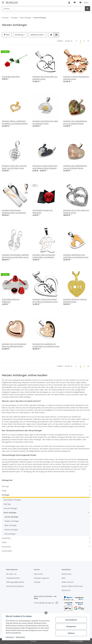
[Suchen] (43, 9)
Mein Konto (38, 574)
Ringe (4, 491)
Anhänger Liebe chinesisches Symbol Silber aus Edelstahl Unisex (44, 256)
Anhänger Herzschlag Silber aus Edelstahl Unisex (45, 78)
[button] (69, 3)
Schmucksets (7, 551)
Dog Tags (7, 504)
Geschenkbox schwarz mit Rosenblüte (43, 211)
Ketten (4, 542)
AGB (63, 578)
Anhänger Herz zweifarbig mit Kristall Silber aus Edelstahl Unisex (46, 345)
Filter (7, 35)
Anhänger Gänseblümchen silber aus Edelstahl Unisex (45, 122)
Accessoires (6, 547)
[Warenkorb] (84, 3)
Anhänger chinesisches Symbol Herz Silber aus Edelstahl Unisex (45, 300)
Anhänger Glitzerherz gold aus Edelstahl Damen (75, 300)
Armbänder (6, 538)
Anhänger (6, 495)
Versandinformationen (15, 586)
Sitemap (37, 582)
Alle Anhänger (10, 534)
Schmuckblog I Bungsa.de (46, 603)
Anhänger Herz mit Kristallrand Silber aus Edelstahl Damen (14, 345)
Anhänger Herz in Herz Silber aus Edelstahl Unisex (76, 211)
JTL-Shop (80, 641)
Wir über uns (11, 574)
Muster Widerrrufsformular (72, 586)
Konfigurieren (71, 627)
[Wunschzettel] (75, 3)
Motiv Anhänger (10, 513)
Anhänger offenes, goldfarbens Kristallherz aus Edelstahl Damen (15, 122)
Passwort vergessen (42, 578)
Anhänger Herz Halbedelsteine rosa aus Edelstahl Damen (75, 167)
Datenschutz (67, 574)
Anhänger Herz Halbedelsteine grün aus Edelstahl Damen (75, 122)
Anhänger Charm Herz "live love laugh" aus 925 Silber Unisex (14, 167)
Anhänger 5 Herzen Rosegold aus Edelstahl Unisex (76, 78)
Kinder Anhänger (11, 530)
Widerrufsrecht (68, 582)
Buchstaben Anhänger (12, 500)
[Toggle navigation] (3, 1)
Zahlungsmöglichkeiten (15, 582)
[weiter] (88, 41)
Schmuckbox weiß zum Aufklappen (11, 300)
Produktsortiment (13, 578)
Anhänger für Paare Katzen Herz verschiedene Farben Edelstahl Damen (45, 167)
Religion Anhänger (12, 521)
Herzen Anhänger (11, 517)
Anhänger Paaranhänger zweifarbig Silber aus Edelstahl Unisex (14, 212)
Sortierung (19, 35)
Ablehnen (71, 633)
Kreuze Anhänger (10, 508)
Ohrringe (5, 486)
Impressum (66, 590)
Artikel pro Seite (37, 35)
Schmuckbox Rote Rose (11, 77)
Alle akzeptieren (71, 620)
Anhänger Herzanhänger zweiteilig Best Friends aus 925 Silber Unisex (15, 256)
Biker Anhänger (11, 525)
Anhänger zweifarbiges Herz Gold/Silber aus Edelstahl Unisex (76, 256)
